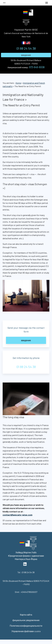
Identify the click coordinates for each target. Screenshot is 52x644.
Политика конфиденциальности (26, 626)
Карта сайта (26, 615)
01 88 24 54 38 (26, 48)
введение (26, 55)
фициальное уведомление (26, 620)
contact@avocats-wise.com (17, 515)
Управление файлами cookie (26, 631)
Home (18, 83)
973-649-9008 (37, 67)
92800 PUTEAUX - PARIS (26, 62)
